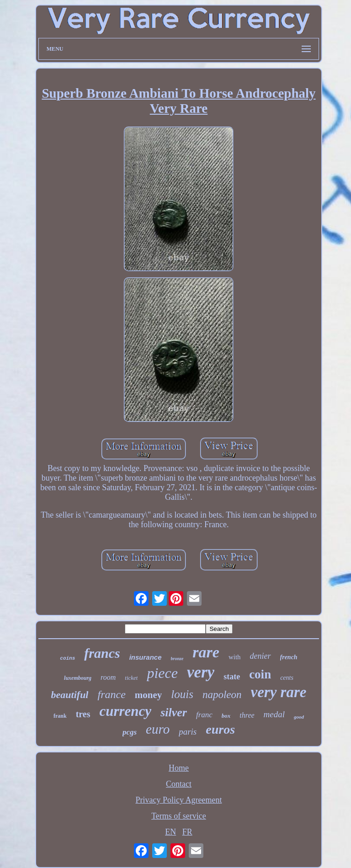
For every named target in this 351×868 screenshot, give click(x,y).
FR (187, 832)
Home (179, 768)
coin (260, 674)
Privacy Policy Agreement (179, 800)
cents (287, 678)
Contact (179, 784)
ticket (131, 678)
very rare (279, 692)
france (111, 694)
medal (274, 714)
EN (170, 832)
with (235, 657)
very (201, 672)
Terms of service (179, 816)
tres (83, 714)
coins (67, 658)
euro (158, 729)
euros (220, 729)
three (247, 715)
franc (204, 715)
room (108, 677)
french (289, 657)
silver (174, 712)
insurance (146, 657)
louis (182, 694)
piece (162, 673)
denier (261, 656)
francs (102, 653)
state (232, 677)
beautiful (70, 695)
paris (188, 732)
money (149, 695)
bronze (177, 659)
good (299, 717)
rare (206, 652)
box (226, 716)
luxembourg (78, 678)
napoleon (222, 695)
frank (60, 716)
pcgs (130, 732)
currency (125, 711)
